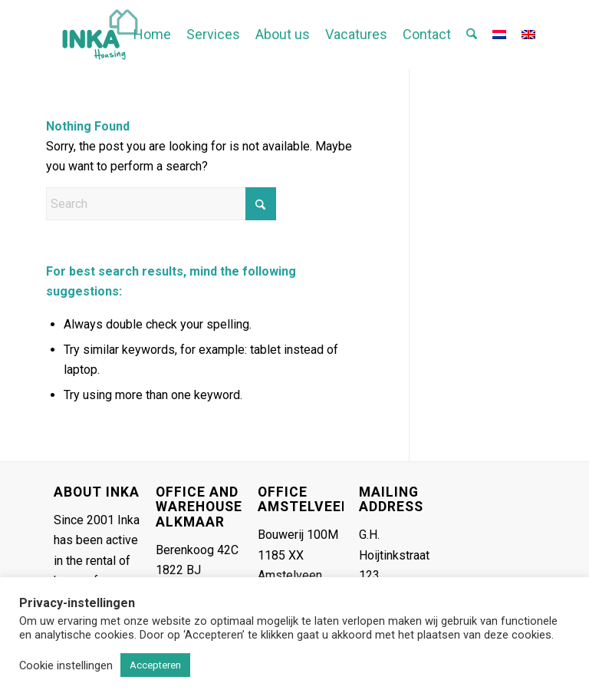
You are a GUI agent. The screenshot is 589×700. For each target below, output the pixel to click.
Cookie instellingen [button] (66, 665)
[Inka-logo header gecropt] (100, 35)
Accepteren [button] (155, 665)
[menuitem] (152, 35)
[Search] (472, 35)
